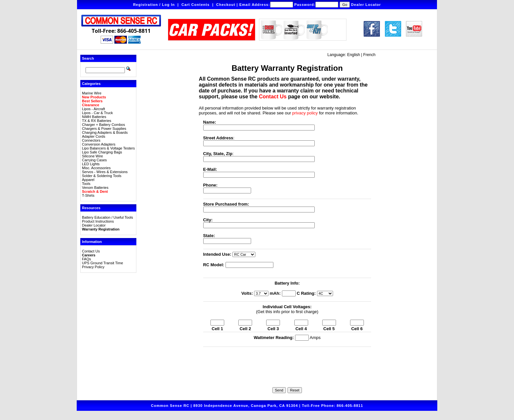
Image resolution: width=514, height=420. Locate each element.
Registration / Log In (154, 5)
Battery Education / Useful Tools (108, 217)
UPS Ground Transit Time (102, 263)
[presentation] (287, 362)
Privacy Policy (93, 267)
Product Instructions (98, 221)
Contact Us (91, 251)
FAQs (87, 259)
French (369, 55)
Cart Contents (196, 5)
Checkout (226, 5)
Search (88, 58)
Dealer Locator (366, 5)
